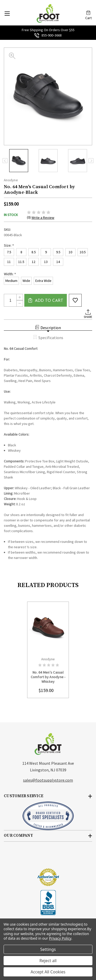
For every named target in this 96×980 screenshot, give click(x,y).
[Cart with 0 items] (88, 11)
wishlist (75, 300)
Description (48, 328)
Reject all (48, 961)
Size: (9, 246)
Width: (10, 274)
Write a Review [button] (43, 218)
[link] (48, 859)
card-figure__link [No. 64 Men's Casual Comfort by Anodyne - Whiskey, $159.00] (48, 628)
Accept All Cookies (48, 972)
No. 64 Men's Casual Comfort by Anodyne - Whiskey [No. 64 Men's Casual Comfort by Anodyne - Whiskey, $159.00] (48, 677)
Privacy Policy (60, 938)
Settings (48, 949)
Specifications (48, 338)
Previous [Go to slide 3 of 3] (5, 161)
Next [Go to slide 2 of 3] (91, 161)
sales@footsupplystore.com (48, 780)
